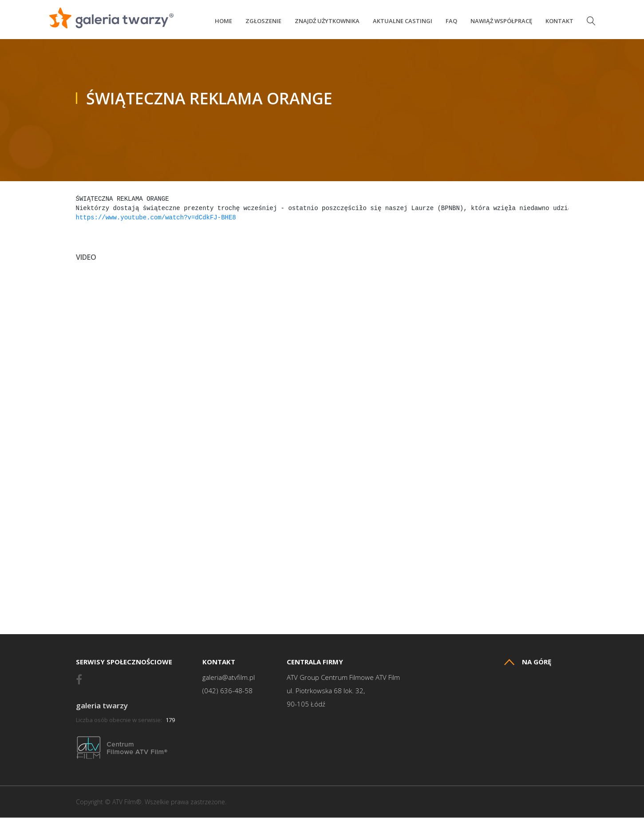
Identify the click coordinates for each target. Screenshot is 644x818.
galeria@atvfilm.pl (229, 678)
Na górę (528, 662)
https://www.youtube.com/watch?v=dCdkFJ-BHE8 (156, 218)
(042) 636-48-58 (227, 691)
